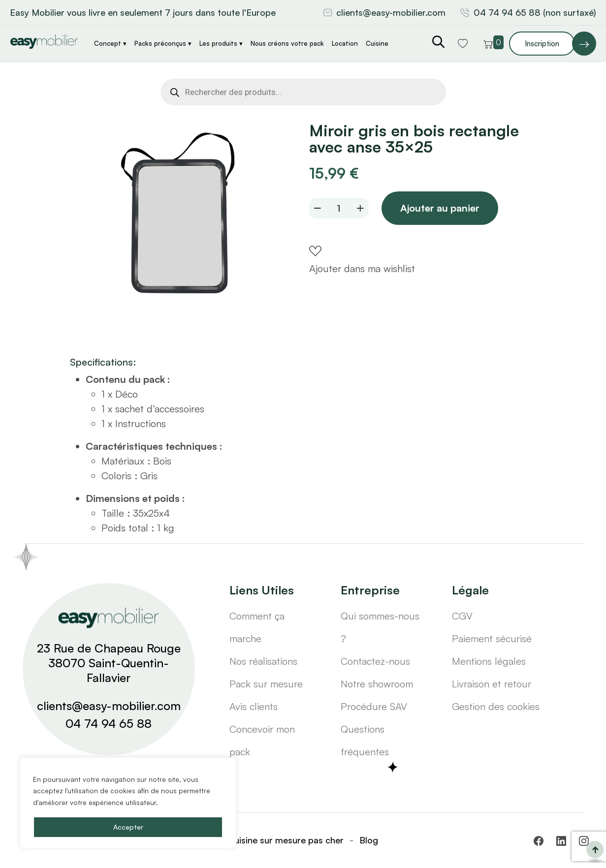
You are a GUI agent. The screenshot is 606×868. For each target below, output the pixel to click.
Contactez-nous (375, 661)
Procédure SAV (374, 706)
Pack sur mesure (266, 684)
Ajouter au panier (441, 208)
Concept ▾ (110, 43)
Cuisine (377, 43)
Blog (369, 840)
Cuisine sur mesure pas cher (286, 840)
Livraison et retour (492, 684)
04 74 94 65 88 (109, 723)
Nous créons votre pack (287, 43)
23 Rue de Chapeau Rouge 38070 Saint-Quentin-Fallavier (109, 663)
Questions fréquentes (365, 740)
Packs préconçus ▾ (163, 43)
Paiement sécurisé (492, 638)
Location (345, 43)
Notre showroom (377, 684)
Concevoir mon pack (262, 740)
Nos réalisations (263, 661)
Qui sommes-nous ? (380, 627)
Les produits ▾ (221, 43)
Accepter (128, 827)
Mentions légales (489, 661)
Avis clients (254, 706)
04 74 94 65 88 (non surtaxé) (535, 12)
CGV (462, 616)
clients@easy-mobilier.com (391, 12)
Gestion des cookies (496, 706)
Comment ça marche (257, 627)
